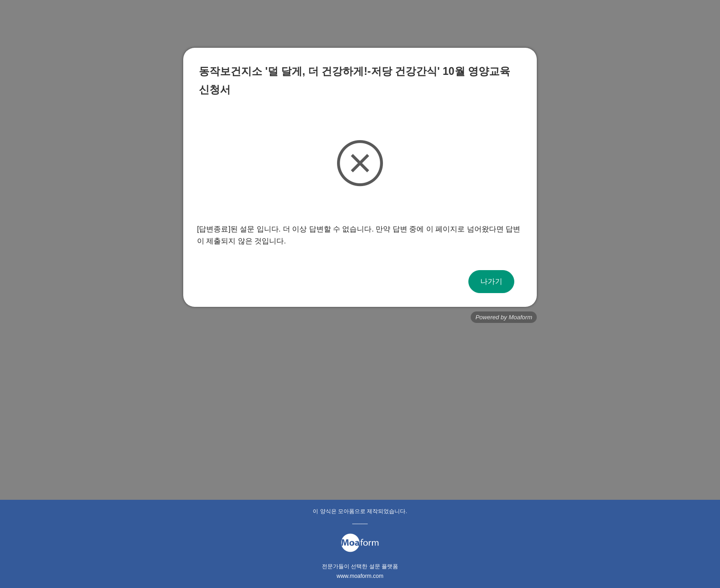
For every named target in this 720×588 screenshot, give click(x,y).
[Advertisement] (360, 396)
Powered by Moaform (504, 317)
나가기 (491, 281)
